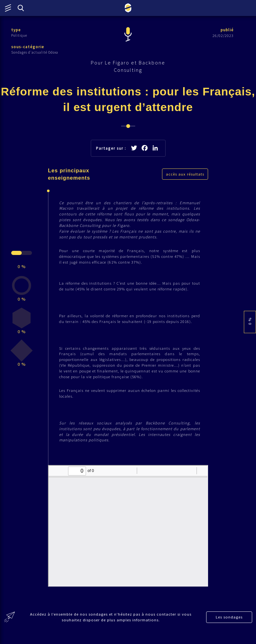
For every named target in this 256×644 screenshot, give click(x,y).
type (16, 30)
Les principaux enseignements (70, 176)
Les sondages (229, 625)
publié (227, 30)
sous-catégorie (28, 47)
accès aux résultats (185, 176)
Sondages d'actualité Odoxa (35, 53)
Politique (19, 35)
